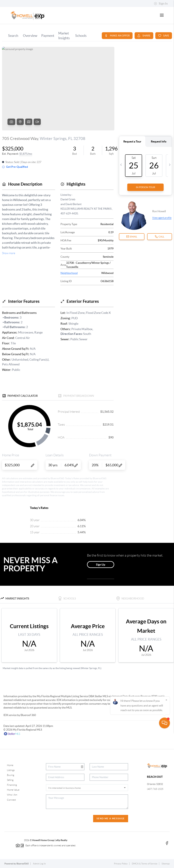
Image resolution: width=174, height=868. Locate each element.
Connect (11, 800)
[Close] (166, 835)
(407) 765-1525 (155, 789)
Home (10, 765)
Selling (10, 780)
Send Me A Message (111, 818)
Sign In (161, 4)
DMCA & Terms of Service (145, 864)
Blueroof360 (23, 864)
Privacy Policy (121, 864)
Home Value (13, 790)
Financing (12, 785)
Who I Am (12, 795)
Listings (11, 770)
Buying (11, 775)
